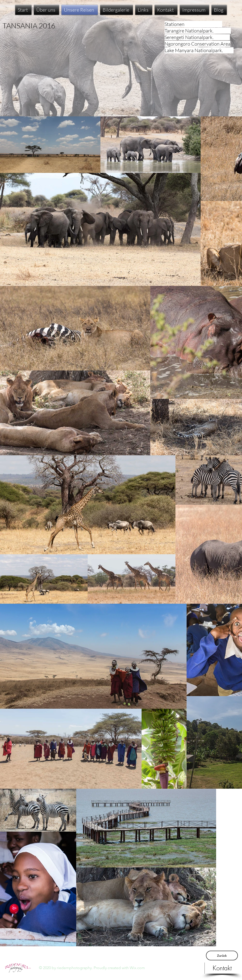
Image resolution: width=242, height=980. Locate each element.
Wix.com (137, 968)
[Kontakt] (222, 968)
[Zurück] (222, 956)
